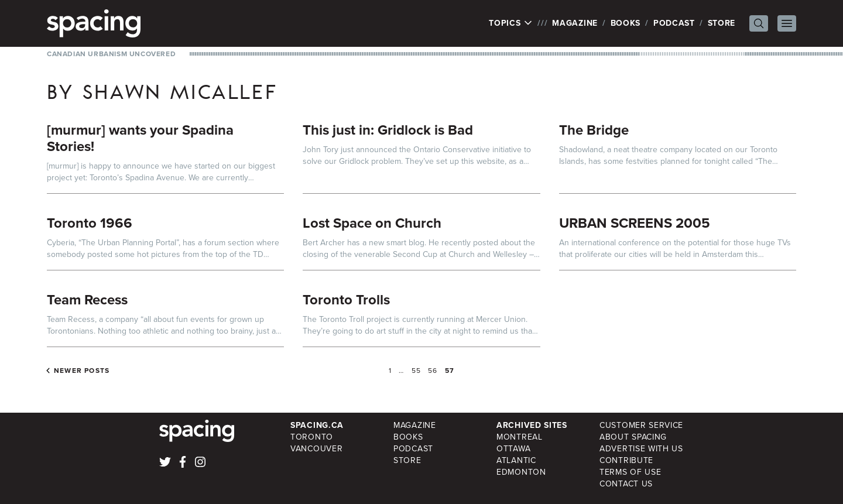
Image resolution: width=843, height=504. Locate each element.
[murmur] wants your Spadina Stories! (140, 138)
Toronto (312, 437)
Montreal (520, 437)
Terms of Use (630, 472)
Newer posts (82, 371)
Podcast (674, 23)
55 (416, 371)
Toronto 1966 (90, 223)
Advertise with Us (641, 449)
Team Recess (87, 300)
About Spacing (633, 437)
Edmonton (521, 472)
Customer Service (641, 425)
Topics (511, 23)
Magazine (575, 23)
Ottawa (513, 449)
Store (722, 23)
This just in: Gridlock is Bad (388, 130)
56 (433, 371)
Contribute (626, 460)
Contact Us (626, 484)
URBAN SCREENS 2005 (635, 223)
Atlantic (516, 460)
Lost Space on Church (372, 223)
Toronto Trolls (346, 300)
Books (626, 23)
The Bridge (594, 130)
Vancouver (316, 449)
